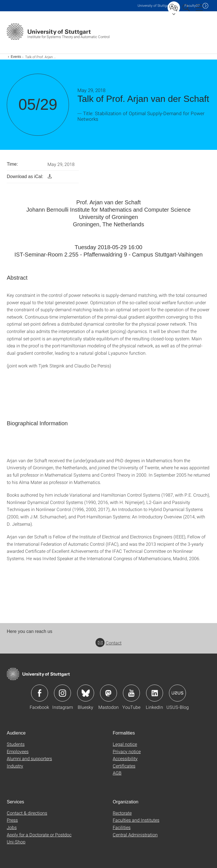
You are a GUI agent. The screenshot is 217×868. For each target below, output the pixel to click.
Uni (154, 6)
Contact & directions (27, 813)
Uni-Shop (16, 842)
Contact (108, 643)
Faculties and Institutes (136, 820)
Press (12, 820)
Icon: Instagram (62, 693)
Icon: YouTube (131, 693)
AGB (117, 773)
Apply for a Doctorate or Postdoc (39, 835)
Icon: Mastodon (108, 693)
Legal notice (125, 744)
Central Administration (135, 835)
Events (16, 57)
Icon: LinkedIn (155, 693)
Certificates (124, 766)
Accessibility (125, 758)
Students (16, 744)
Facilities (122, 827)
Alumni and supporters (29, 758)
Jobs (12, 827)
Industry (15, 766)
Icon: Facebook (40, 693)
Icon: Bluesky (86, 693)
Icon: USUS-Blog (177, 693)
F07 (192, 6)
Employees (18, 751)
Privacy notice (127, 751)
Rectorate (122, 813)
